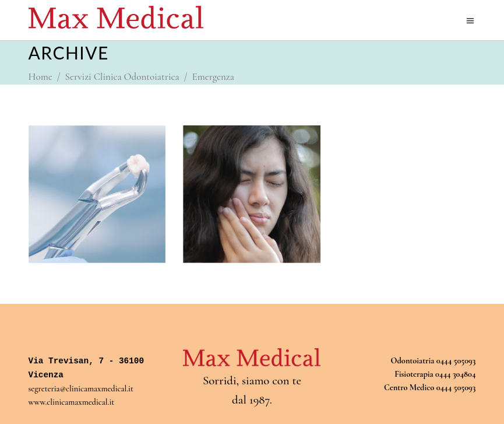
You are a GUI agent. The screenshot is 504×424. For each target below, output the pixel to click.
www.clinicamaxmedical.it (72, 402)
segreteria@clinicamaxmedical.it (81, 389)
